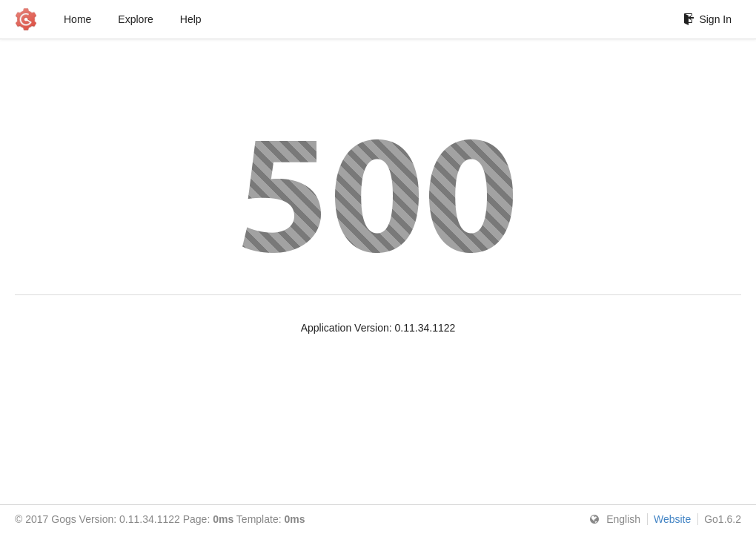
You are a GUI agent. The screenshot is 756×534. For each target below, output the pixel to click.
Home (77, 19)
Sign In (707, 19)
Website (672, 519)
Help (191, 19)
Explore (135, 19)
